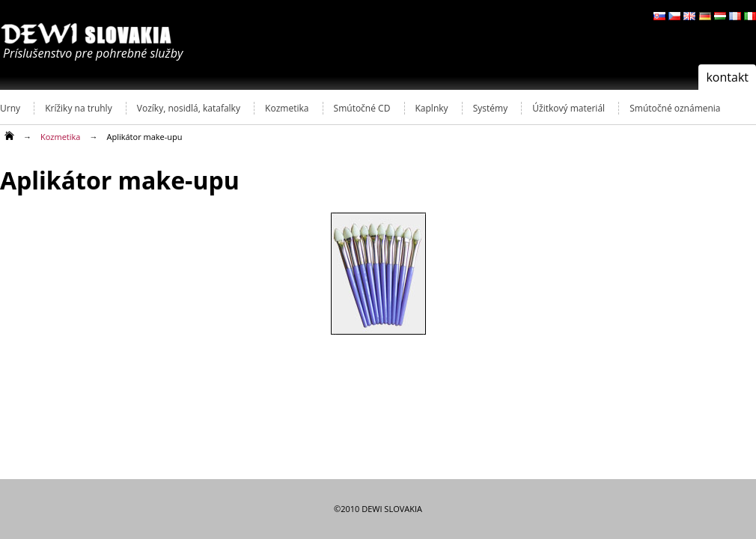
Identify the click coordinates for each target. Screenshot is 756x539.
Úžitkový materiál (568, 108)
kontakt (727, 77)
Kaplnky (432, 108)
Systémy (490, 108)
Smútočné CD (362, 108)
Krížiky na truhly (78, 108)
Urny (10, 108)
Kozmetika (287, 108)
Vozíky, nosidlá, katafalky (189, 108)
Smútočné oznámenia (675, 108)
